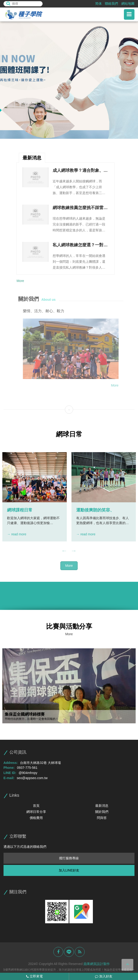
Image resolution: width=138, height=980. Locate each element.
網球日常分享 (36, 812)
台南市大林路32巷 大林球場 (40, 763)
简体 (99, 4)
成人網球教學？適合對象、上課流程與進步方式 (80, 171)
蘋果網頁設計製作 (97, 964)
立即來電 (34, 976)
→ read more (17, 534)
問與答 (102, 818)
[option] (69, 80)
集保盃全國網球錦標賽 (25, 714)
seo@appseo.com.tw (32, 778)
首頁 (36, 806)
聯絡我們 (111, 4)
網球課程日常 (20, 510)
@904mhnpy (28, 773)
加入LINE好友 (69, 870)
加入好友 (104, 976)
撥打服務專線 (69, 858)
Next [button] (74, 551)
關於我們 (102, 812)
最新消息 (102, 806)
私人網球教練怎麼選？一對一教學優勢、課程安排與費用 (80, 245)
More (20, 281)
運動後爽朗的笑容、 (95, 510)
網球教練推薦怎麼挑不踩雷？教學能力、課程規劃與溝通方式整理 (80, 208)
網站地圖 (128, 4)
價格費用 (36, 818)
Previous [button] (64, 551)
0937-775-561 (27, 768)
